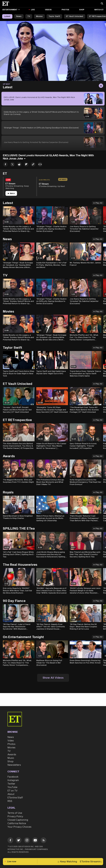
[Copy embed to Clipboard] (40, 165)
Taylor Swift (54, 16)
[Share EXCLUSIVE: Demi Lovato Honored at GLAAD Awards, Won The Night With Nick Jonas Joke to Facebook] (5, 165)
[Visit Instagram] (27, 841)
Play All (98, 203)
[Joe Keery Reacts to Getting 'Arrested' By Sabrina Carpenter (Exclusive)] (53, 142)
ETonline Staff (15, 798)
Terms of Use (15, 813)
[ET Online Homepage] (6, 4)
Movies (39, 16)
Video (11, 741)
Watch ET (99, 10)
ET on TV (12, 791)
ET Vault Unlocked (75, 16)
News (19, 16)
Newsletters (14, 765)
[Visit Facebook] (10, 841)
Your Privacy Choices (19, 827)
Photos (65, 10)
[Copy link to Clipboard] (33, 165)
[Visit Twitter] (19, 841)
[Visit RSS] (43, 841)
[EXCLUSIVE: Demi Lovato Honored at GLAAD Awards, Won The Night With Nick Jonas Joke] (53, 99)
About (11, 794)
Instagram (13, 780)
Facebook (13, 777)
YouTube (12, 787)
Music (11, 758)
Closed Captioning (18, 820)
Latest (7, 16)
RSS (10, 801)
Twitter (11, 784)
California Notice (17, 823)
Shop (82, 10)
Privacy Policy (15, 816)
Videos (48, 10)
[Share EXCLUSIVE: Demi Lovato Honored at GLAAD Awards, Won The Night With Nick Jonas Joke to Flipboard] (26, 165)
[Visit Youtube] (35, 841)
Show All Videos (53, 678)
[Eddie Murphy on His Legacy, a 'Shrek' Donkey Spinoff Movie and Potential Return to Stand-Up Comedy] (53, 113)
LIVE (33, 10)
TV (29, 16)
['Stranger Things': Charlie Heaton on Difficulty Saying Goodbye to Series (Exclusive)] (53, 128)
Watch (11, 194)
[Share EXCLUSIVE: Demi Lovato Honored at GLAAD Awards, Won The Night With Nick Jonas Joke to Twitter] (12, 165)
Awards (12, 755)
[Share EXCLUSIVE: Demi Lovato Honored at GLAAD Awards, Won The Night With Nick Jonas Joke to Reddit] (19, 165)
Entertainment (11, 10)
